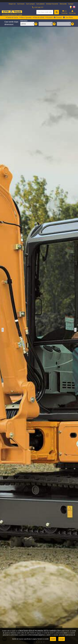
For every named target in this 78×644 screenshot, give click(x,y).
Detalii (53, 639)
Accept (62, 639)
